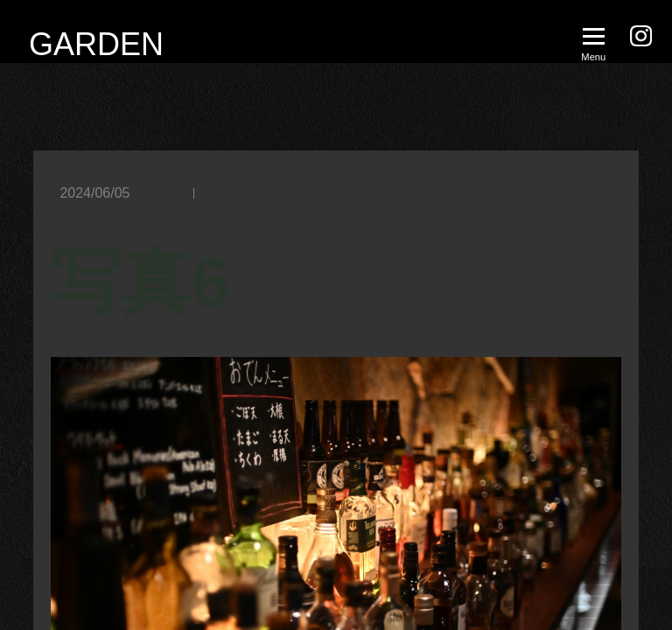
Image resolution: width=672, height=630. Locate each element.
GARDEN (96, 44)
